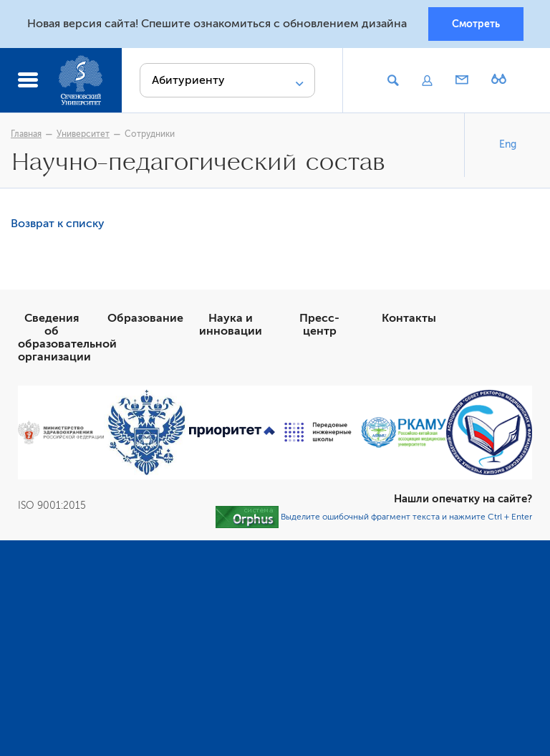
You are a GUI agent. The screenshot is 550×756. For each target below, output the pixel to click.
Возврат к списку (58, 224)
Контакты (409, 318)
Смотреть (476, 24)
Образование (145, 318)
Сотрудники (150, 134)
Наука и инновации (231, 325)
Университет (83, 134)
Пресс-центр (319, 325)
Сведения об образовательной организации (67, 338)
